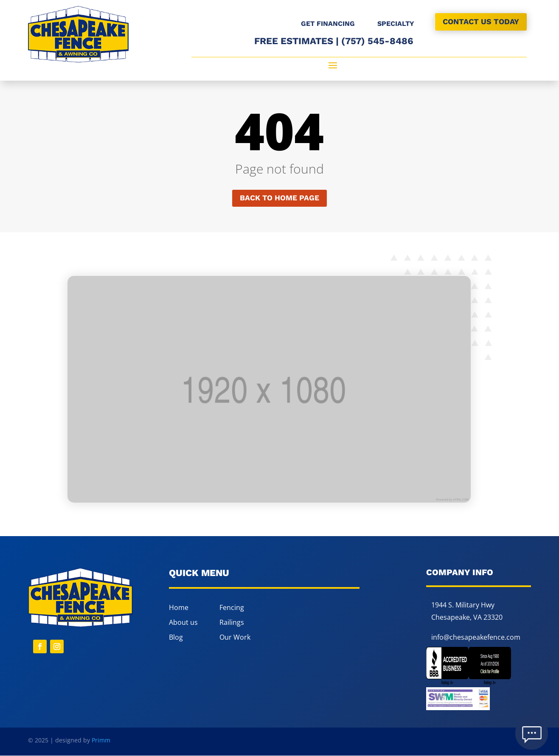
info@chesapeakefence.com (476, 638)
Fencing (232, 608)
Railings (232, 623)
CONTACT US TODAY (481, 21)
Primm (101, 741)
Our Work (235, 638)
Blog (176, 638)
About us (183, 623)
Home (179, 608)
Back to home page (279, 198)
